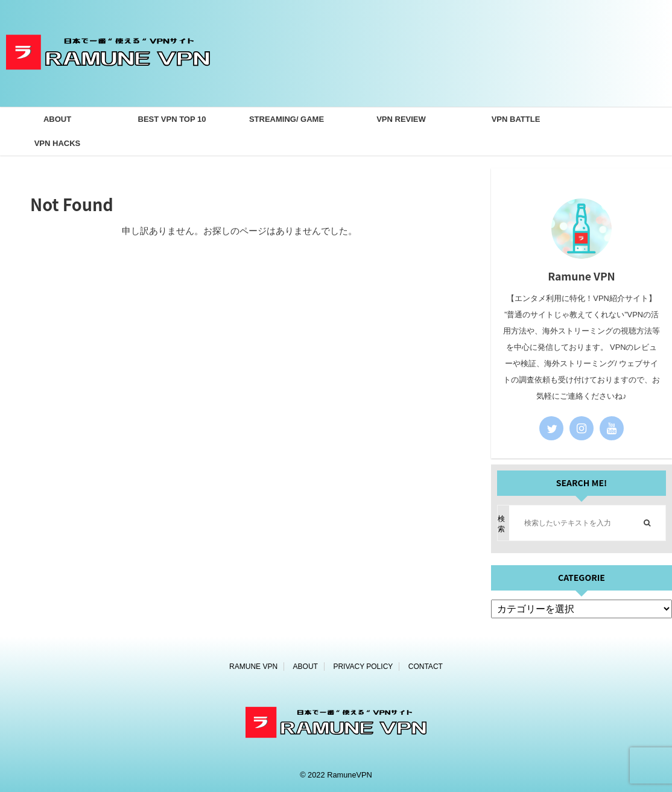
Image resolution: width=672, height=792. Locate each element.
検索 (501, 524)
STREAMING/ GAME (287, 119)
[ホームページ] (108, 88)
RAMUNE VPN (253, 667)
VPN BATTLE (516, 119)
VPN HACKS (58, 143)
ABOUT (57, 119)
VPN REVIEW (401, 119)
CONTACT (426, 667)
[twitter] (551, 428)
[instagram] (582, 428)
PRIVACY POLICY (363, 667)
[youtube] (612, 428)
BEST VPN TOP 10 (172, 119)
